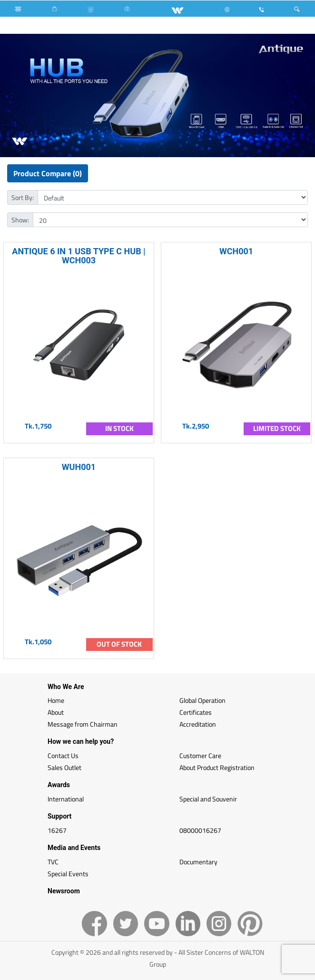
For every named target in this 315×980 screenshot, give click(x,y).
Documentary (198, 862)
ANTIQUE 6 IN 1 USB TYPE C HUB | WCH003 (79, 256)
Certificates (196, 712)
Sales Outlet (64, 767)
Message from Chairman (83, 724)
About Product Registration (217, 767)
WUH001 (79, 467)
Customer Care (200, 755)
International (66, 799)
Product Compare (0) (48, 173)
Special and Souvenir (208, 799)
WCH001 (236, 251)
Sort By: (23, 197)
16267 (57, 830)
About (56, 712)
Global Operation (202, 700)
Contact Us (63, 755)
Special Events (68, 874)
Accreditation (198, 724)
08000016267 (200, 830)
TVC (53, 862)
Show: (20, 220)
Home (56, 700)
